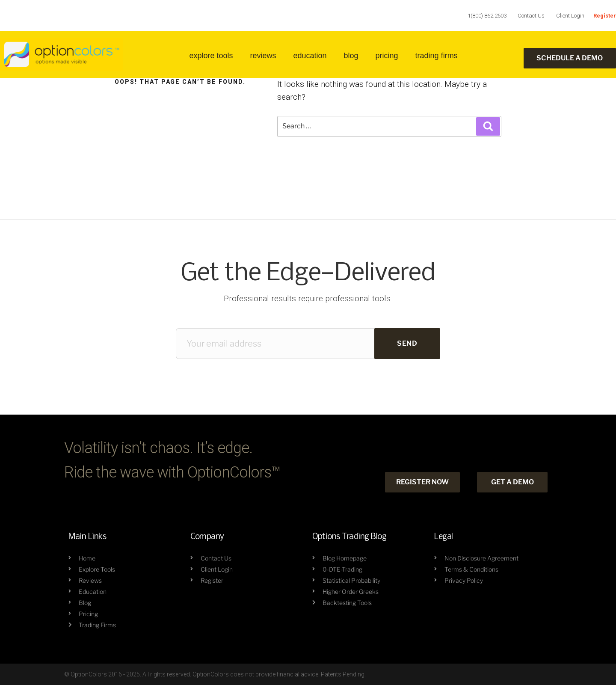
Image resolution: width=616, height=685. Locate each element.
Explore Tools (211, 56)
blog (351, 56)
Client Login (570, 16)
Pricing (387, 56)
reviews (263, 56)
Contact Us (531, 16)
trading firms (437, 56)
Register (605, 16)
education (310, 56)
